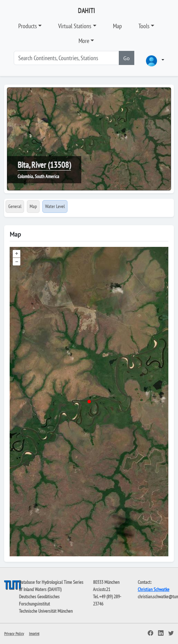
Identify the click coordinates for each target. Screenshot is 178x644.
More (84, 41)
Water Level (55, 206)
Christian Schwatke (154, 589)
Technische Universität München (46, 611)
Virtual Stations (75, 26)
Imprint (34, 634)
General (15, 206)
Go (127, 58)
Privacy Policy (14, 634)
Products (28, 26)
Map (117, 26)
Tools (144, 26)
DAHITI (86, 11)
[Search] (66, 58)
